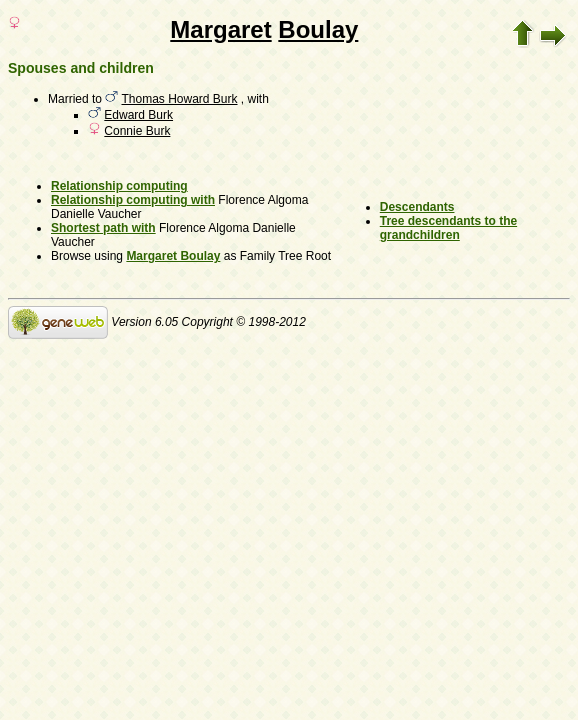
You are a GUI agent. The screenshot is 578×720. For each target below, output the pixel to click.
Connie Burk (137, 131)
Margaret (220, 29)
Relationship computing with (133, 200)
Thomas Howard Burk (179, 99)
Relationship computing (119, 186)
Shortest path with (103, 228)
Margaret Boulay (173, 256)
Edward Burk (138, 115)
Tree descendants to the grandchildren (448, 228)
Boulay (318, 29)
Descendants (417, 207)
